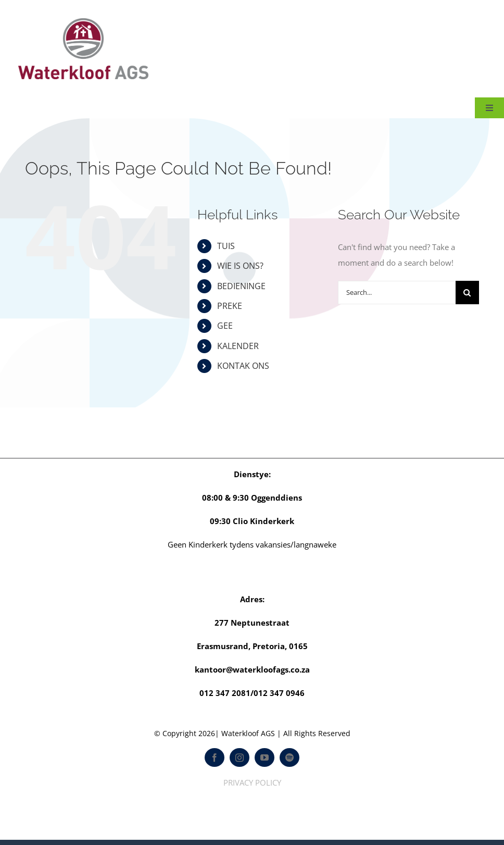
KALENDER (238, 346)
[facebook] (215, 757)
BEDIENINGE (241, 286)
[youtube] (264, 757)
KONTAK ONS (243, 366)
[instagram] (240, 757)
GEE (225, 326)
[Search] (467, 293)
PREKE (230, 306)
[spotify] (289, 757)
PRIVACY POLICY (252, 782)
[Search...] (396, 293)
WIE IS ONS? (240, 266)
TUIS (226, 246)
